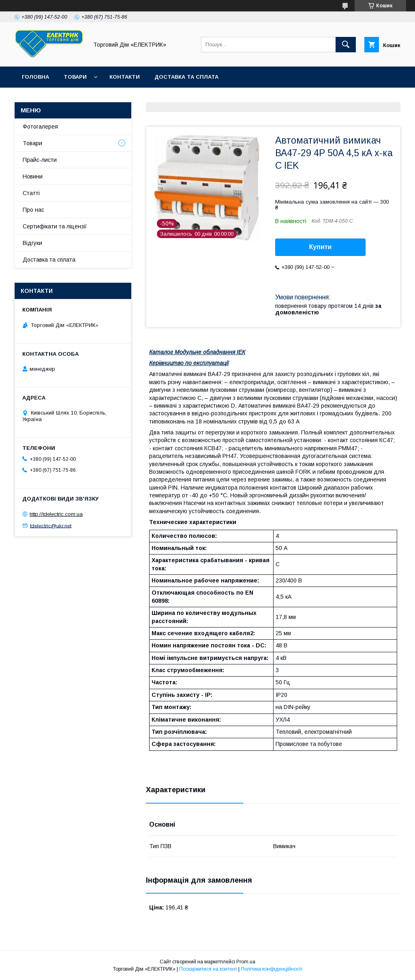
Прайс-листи (40, 160)
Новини (33, 176)
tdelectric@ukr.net (51, 525)
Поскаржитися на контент (208, 969)
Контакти (125, 77)
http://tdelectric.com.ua (56, 514)
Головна (35, 77)
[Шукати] (346, 45)
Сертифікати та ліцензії (55, 226)
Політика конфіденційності (272, 969)
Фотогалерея (40, 127)
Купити (321, 247)
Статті (31, 193)
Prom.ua (246, 962)
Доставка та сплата (186, 77)
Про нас (33, 210)
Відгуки (32, 243)
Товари (75, 77)
